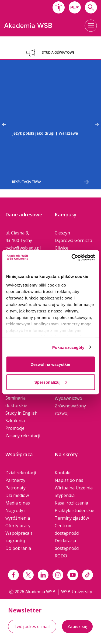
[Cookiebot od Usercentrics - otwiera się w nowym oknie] (72, 257)
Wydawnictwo (68, 398)
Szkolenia (15, 421)
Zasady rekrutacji (23, 436)
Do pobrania (18, 548)
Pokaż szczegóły (68, 347)
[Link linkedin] (43, 575)
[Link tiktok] (88, 575)
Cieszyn (62, 233)
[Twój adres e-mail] (32, 626)
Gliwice (62, 248)
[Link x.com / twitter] (28, 575)
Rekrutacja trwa (50, 182)
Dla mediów (17, 495)
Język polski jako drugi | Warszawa (45, 133)
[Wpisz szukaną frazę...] (91, 7)
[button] (59, 7)
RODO (61, 556)
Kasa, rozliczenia (71, 503)
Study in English (21, 413)
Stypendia (65, 495)
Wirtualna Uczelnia (74, 488)
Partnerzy (15, 480)
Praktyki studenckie (74, 510)
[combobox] (75, 7)
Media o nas (18, 503)
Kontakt (63, 473)
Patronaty (15, 488)
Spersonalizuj (51, 382)
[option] (50, 125)
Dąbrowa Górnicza (73, 240)
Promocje (15, 428)
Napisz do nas (69, 480)
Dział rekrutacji (21, 473)
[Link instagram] (58, 575)
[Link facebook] (13, 575)
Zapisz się (77, 626)
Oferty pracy (18, 526)
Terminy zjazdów (72, 518)
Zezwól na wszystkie (51, 364)
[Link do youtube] (73, 575)
